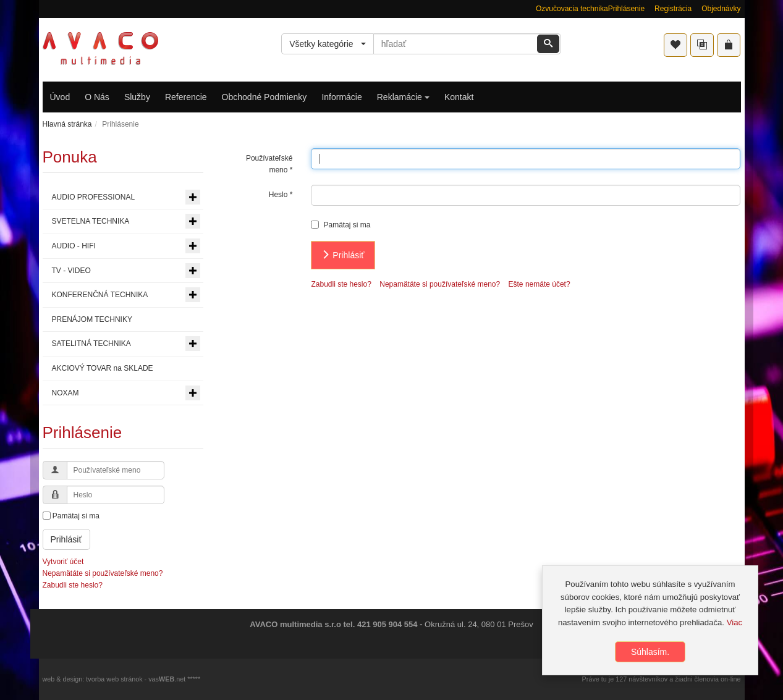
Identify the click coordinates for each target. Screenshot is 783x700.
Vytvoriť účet (63, 562)
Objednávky (721, 9)
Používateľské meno (269, 164)
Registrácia (673, 9)
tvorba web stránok (114, 679)
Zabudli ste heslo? (341, 284)
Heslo (281, 195)
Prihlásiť (343, 255)
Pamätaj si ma (341, 225)
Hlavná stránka (67, 124)
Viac (734, 622)
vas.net (167, 679)
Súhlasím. (650, 652)
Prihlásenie (626, 9)
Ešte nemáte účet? (540, 284)
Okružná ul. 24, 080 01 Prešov (479, 624)
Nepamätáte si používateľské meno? (440, 284)
